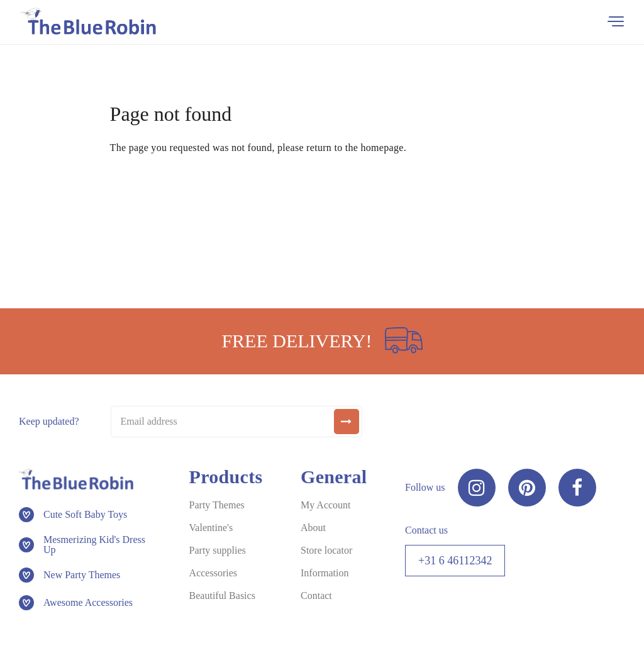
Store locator (326, 550)
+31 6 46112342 (455, 561)
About (313, 528)
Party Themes (217, 505)
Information (325, 573)
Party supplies (218, 550)
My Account (326, 505)
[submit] (347, 422)
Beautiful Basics (222, 596)
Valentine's (211, 528)
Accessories (213, 573)
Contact (316, 596)
